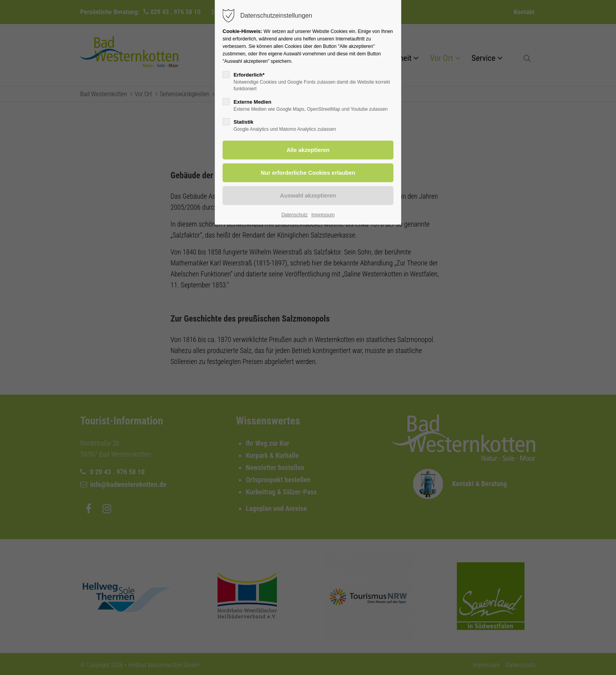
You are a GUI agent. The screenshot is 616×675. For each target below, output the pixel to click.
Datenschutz (294, 215)
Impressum (323, 215)
